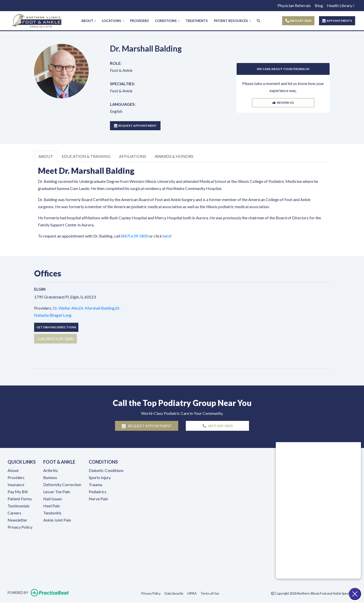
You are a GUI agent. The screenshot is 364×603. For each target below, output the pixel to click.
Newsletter (17, 520)
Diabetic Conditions (106, 470)
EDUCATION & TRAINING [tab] (86, 156)
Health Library (341, 5)
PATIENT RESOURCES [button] (232, 21)
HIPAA (192, 593)
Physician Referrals (294, 5)
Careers (14, 513)
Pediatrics (98, 492)
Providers (16, 477)
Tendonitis (52, 513)
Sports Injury (100, 477)
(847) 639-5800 (298, 21)
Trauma (95, 484)
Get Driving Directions (56, 327)
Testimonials (19, 506)
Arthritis (51, 470)
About (13, 470)
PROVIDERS (139, 21)
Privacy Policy (20, 527)
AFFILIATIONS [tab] (133, 156)
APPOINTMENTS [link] (337, 21)
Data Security (174, 593)
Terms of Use (210, 593)
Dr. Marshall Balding (97, 308)
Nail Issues (53, 499)
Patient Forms (20, 499)
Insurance (16, 484)
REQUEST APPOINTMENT (135, 126)
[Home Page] (37, 20)
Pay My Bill (18, 492)
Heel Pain (52, 506)
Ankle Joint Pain (57, 520)
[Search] (258, 21)
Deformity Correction (62, 484)
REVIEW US (283, 103)
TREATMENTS (197, 21)
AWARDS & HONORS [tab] (174, 156)
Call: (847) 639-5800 (55, 339)
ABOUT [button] (89, 21)
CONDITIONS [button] (167, 21)
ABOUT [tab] (46, 156)
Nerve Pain (98, 499)
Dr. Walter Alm (66, 308)
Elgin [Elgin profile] (40, 289)
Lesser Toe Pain (57, 492)
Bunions (50, 477)
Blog (319, 5)
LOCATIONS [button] (113, 21)
